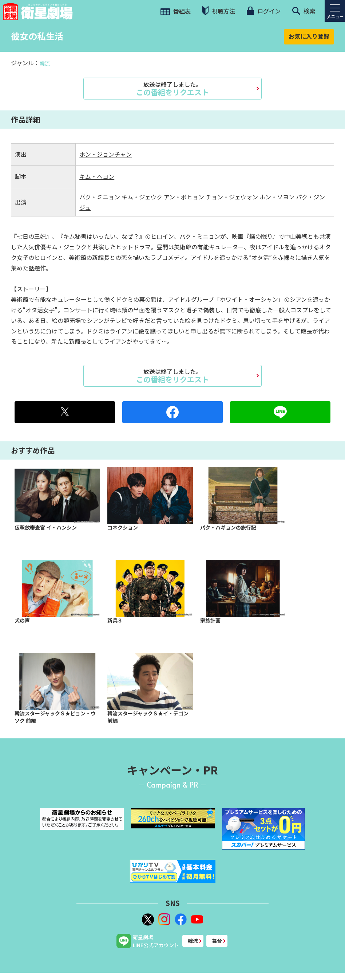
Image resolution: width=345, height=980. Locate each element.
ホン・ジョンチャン (106, 154)
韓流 (45, 63)
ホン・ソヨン (277, 197)
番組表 (176, 11)
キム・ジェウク (142, 197)
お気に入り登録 (309, 36)
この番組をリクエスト (172, 89)
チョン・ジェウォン (232, 197)
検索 (304, 11)
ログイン (263, 11)
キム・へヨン (97, 176)
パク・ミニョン (100, 197)
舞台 (217, 941)
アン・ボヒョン (184, 197)
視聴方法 (219, 11)
